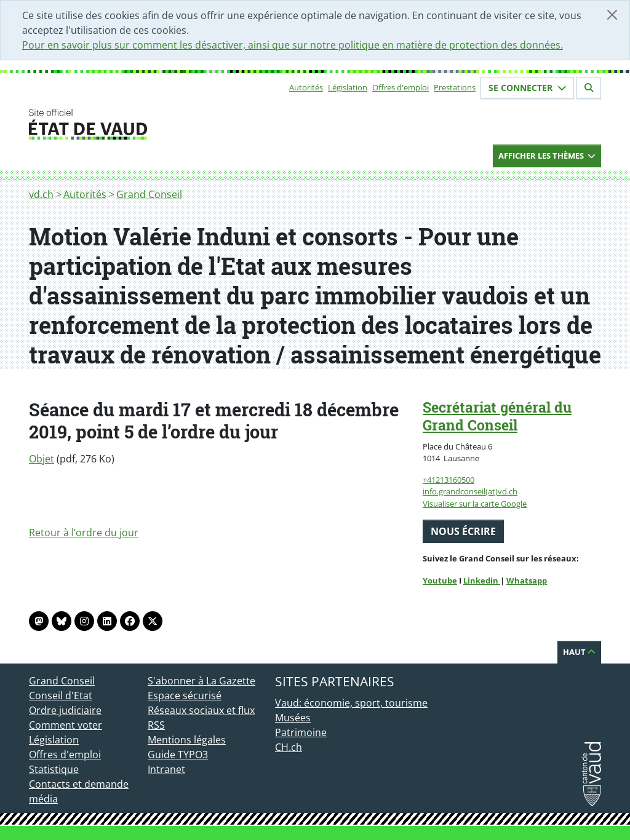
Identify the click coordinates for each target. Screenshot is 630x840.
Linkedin (482, 580)
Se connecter (527, 88)
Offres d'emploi (401, 87)
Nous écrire (463, 531)
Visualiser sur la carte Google (475, 504)
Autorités (306, 87)
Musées (293, 718)
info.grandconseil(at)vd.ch (470, 491)
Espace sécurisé (185, 695)
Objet (42, 459)
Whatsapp (527, 580)
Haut (579, 652)
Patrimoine (301, 732)
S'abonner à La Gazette (201, 681)
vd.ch (41, 194)
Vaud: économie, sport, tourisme (351, 703)
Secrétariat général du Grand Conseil (497, 416)
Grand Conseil (149, 194)
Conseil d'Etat (61, 695)
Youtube (440, 580)
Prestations (455, 87)
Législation (348, 87)
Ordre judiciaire (65, 710)
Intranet (166, 769)
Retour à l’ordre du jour (84, 533)
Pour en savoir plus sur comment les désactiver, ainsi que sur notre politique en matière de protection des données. (293, 45)
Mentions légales (187, 740)
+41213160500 (449, 480)
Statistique (54, 769)
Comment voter (66, 725)
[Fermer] (612, 15)
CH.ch (289, 747)
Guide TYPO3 (178, 755)
